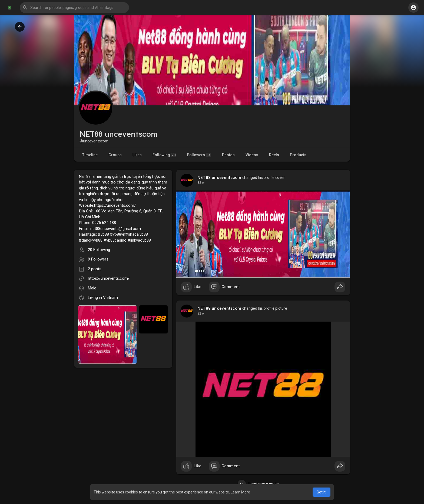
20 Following (99, 250)
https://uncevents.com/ (109, 278)
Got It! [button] (322, 492)
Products (298, 155)
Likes (137, 155)
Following (164, 155)
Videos (252, 155)
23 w (201, 183)
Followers (199, 155)
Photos (228, 155)
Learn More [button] (240, 492)
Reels (274, 155)
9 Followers (98, 259)
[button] (74, 8)
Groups (115, 155)
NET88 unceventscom (219, 178)
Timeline (90, 155)
